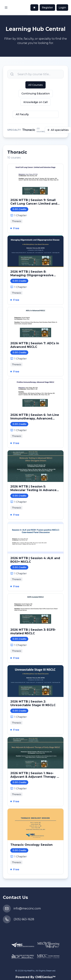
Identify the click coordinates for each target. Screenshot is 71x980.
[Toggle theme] (34, 8)
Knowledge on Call (35, 102)
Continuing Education (36, 94)
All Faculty (22, 114)
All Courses (35, 85)
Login (62, 8)
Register (47, 8)
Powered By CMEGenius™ (36, 977)
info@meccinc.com (27, 908)
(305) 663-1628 (24, 919)
